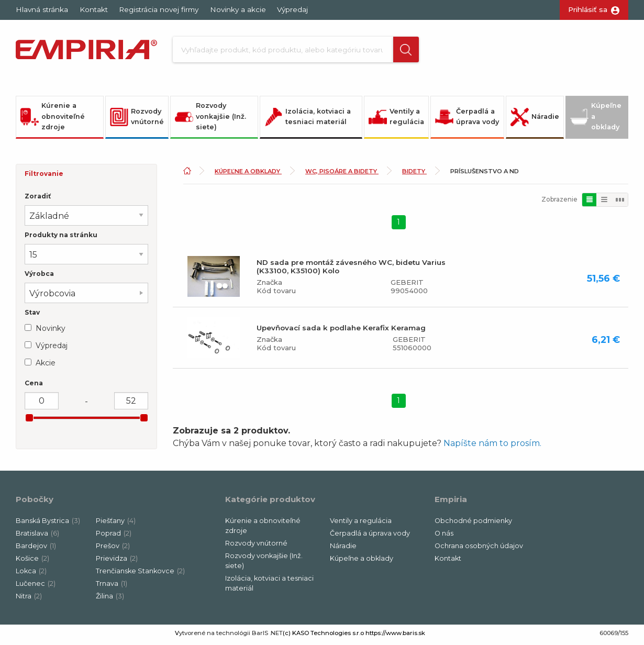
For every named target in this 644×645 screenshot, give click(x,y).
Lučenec (36, 587)
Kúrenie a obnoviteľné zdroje (53, 120)
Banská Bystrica (48, 524)
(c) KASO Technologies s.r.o (323, 637)
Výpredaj (292, 9)
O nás (444, 537)
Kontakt (94, 9)
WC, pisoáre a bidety (342, 175)
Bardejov (36, 549)
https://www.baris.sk (395, 637)
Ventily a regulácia (396, 120)
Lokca (31, 575)
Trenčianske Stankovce (140, 575)
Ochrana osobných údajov (479, 549)
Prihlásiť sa (588, 9)
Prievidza (117, 562)
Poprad (114, 537)
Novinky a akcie (238, 9)
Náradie (535, 120)
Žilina (110, 600)
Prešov (113, 549)
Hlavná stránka (42, 9)
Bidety (414, 175)
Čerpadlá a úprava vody (467, 120)
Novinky (51, 331)
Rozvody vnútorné (137, 120)
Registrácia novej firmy (159, 9)
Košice (32, 562)
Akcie (46, 366)
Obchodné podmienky (473, 524)
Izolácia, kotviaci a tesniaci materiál (308, 120)
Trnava (112, 587)
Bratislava (37, 537)
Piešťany (116, 524)
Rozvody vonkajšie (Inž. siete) (210, 120)
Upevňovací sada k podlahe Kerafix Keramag (341, 331)
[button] (397, 51)
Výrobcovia (52, 297)
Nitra (29, 600)
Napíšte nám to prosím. (492, 447)
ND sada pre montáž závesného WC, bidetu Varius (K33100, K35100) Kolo (351, 270)
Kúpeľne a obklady (596, 120)
